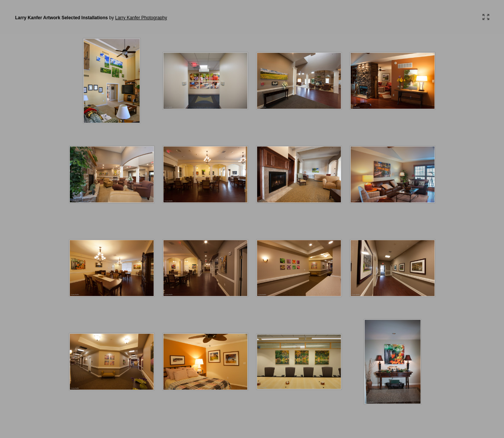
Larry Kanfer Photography (141, 18)
